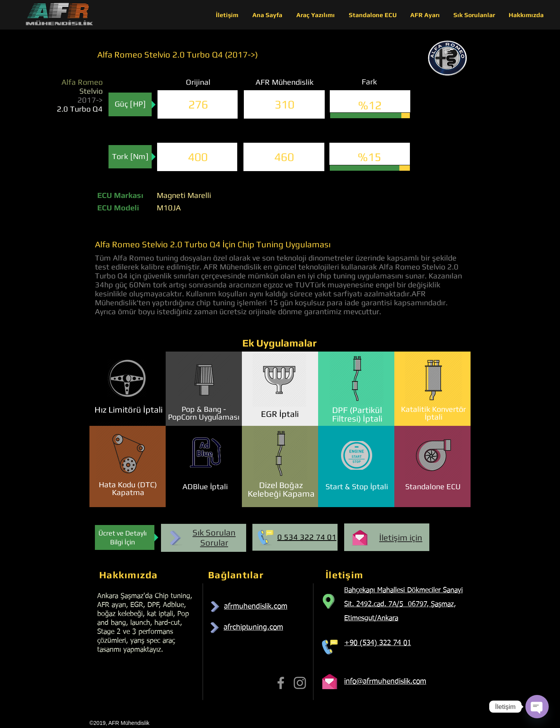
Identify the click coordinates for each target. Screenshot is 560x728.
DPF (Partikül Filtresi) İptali (357, 414)
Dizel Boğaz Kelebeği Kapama (281, 489)
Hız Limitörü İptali (129, 409)
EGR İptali (280, 414)
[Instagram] (300, 683)
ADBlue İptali (205, 486)
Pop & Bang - (204, 409)
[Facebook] (281, 683)
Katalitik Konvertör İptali (433, 413)
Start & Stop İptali (357, 486)
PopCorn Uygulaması (204, 417)
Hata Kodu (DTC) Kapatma (128, 488)
